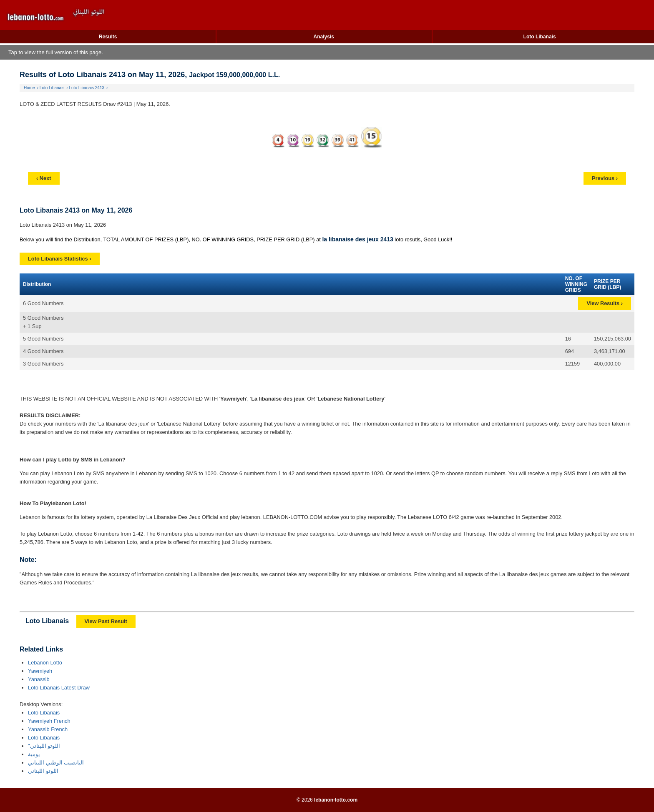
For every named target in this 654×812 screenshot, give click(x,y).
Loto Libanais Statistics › (59, 259)
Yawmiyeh (40, 671)
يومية (34, 754)
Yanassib (39, 679)
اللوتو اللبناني (43, 771)
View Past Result (106, 621)
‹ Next (44, 178)
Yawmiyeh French (49, 721)
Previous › (605, 178)
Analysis (323, 37)
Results (108, 37)
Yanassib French (48, 729)
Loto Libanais (540, 37)
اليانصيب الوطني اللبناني (56, 763)
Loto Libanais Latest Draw (59, 688)
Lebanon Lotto (45, 663)
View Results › (605, 303)
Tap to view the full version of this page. (56, 52)
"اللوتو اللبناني (44, 746)
